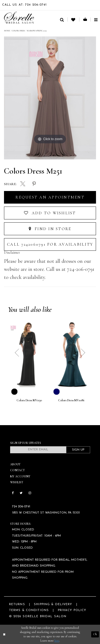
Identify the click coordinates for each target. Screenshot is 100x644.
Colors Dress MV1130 (29, 400)
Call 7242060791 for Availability (50, 244)
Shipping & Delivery (53, 604)
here (57, 641)
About (15, 464)
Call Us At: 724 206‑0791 (25, 5)
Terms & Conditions (29, 610)
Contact (17, 470)
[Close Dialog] (4, 634)
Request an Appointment (50, 197)
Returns (17, 604)
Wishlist (17, 482)
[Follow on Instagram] (30, 493)
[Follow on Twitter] (21, 493)
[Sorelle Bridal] (19, 18)
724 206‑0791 (21, 507)
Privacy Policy (72, 610)
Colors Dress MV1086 (71, 400)
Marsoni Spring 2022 (37, 31)
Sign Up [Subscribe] (78, 450)
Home (7, 31)
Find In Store (50, 229)
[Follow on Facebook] (13, 493)
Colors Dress (18, 31)
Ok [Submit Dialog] (95, 634)
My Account (20, 476)
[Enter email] (38, 450)
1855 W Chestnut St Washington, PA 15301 (46, 513)
